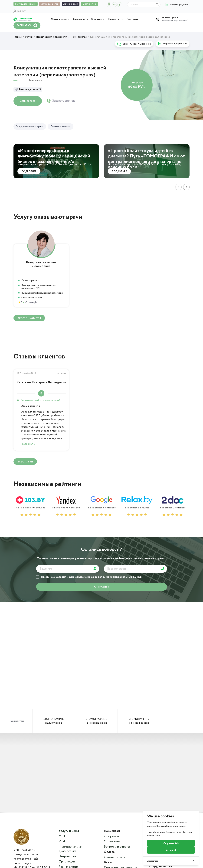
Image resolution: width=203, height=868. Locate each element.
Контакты (132, 19)
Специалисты (80, 19)
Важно (109, 862)
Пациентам (116, 19)
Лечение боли (71, 4)
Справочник (112, 842)
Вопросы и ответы (117, 847)
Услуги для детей (50, 4)
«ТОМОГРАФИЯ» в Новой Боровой (139, 721)
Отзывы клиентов (61, 126)
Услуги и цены (60, 19)
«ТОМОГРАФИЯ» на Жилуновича (54, 721)
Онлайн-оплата (115, 857)
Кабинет (20, 11)
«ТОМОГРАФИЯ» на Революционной (96, 721)
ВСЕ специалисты (29, 318)
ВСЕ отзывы (25, 462)
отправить (102, 587)
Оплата (109, 852)
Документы (112, 836)
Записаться (28, 101)
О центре (98, 19)
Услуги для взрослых (26, 4)
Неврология (67, 856)
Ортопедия (67, 862)
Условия (61, 577)
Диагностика (89, 4)
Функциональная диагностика (70, 849)
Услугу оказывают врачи (30, 126)
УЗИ (62, 842)
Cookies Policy (174, 832)
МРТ (62, 836)
